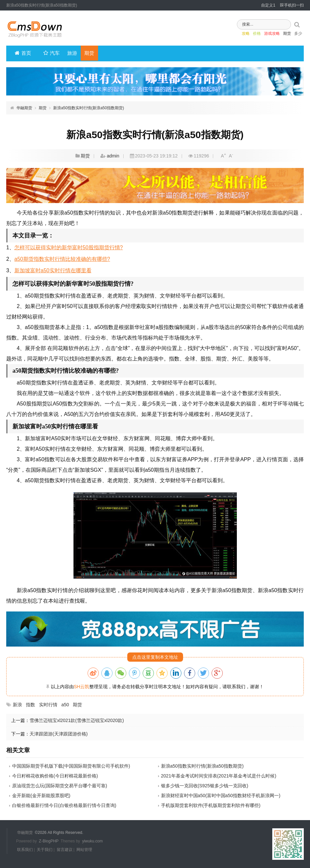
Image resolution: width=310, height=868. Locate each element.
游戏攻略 (263, 34)
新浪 (17, 705)
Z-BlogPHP (49, 841)
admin (113, 156)
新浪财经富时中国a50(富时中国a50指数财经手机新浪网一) (221, 796)
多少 (289, 34)
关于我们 (45, 850)
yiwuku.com (92, 841)
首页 (23, 53)
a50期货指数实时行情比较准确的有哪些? (62, 259)
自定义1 (268, 5)
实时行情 (48, 705)
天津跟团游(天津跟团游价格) (59, 734)
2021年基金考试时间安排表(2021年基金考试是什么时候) (219, 776)
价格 (248, 34)
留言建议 (65, 850)
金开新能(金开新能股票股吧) (41, 796)
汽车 (51, 53)
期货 (278, 34)
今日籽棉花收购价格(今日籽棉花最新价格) (55, 776)
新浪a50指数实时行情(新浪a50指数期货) (89, 108)
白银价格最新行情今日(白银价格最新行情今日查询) (64, 805)
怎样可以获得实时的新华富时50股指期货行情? (69, 248)
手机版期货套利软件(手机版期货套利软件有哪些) (211, 805)
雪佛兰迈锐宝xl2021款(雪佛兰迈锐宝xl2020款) (77, 720)
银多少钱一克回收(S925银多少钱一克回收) (205, 786)
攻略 (237, 34)
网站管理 (84, 850)
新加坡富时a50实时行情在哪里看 (53, 270)
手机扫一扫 (292, 5)
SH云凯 (82, 687)
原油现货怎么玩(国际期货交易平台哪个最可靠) (60, 786)
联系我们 (25, 850)
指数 (31, 705)
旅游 (70, 53)
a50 (65, 705)
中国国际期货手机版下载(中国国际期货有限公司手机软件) (71, 766)
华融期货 (24, 108)
